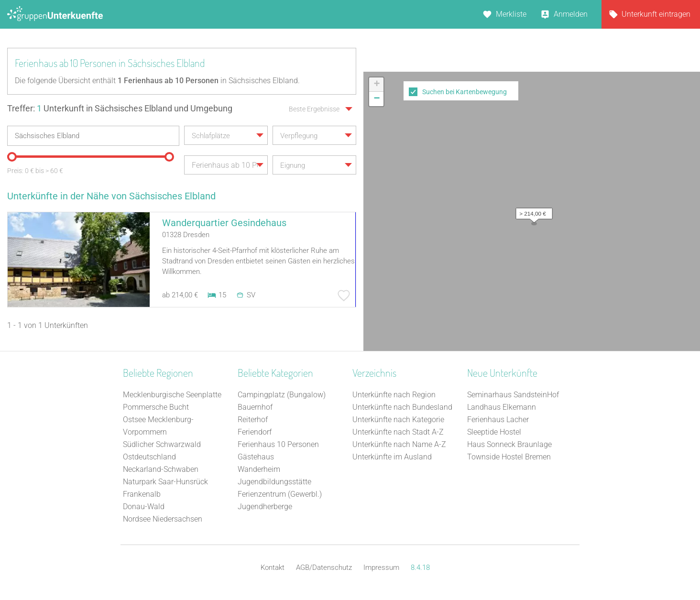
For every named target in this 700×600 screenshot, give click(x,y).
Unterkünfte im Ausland (392, 457)
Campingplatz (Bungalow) (282, 395)
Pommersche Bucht (156, 407)
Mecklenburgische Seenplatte (172, 395)
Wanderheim (259, 469)
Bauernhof (255, 407)
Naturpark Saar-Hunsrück (165, 482)
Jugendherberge (265, 507)
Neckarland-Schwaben (161, 469)
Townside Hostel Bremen (509, 457)
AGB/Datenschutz (324, 567)
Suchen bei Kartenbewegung (465, 92)
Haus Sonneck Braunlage (509, 444)
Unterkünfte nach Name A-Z (399, 444)
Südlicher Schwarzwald (162, 444)
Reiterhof (253, 420)
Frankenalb (142, 494)
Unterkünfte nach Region (394, 395)
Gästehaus (256, 457)
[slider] (12, 157)
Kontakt (273, 567)
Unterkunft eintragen (656, 14)
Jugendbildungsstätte (274, 482)
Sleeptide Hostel (494, 432)
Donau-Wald (144, 507)
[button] (532, 211)
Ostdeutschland (149, 457)
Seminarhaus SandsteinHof (513, 395)
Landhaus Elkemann (502, 407)
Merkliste (511, 14)
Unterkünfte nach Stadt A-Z (398, 432)
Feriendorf (255, 432)
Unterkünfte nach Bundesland (402, 407)
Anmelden (571, 14)
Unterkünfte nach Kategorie (398, 420)
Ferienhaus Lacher (498, 420)
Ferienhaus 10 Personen (278, 444)
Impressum (381, 567)
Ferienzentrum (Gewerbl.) (280, 494)
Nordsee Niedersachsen (163, 519)
